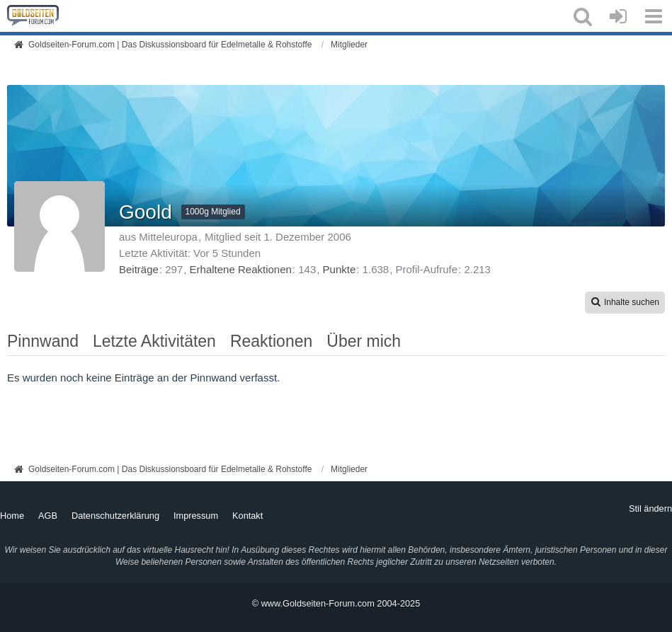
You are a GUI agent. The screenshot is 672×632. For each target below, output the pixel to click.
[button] (583, 16)
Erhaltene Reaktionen (241, 269)
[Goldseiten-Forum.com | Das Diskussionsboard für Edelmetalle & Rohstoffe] (33, 16)
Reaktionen (271, 341)
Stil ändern (650, 509)
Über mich (364, 341)
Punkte (340, 269)
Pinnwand (43, 341)
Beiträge (139, 269)
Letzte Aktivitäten (154, 341)
